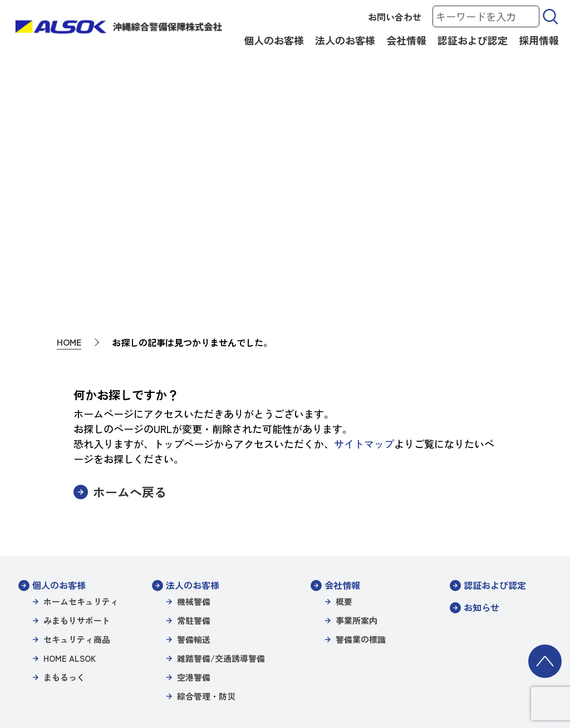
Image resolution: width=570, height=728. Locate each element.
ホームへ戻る (130, 360)
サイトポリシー (122, 654)
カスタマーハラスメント (488, 669)
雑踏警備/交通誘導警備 (221, 527)
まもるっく (64, 546)
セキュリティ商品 (77, 508)
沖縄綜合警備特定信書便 (488, 654)
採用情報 (539, 40)
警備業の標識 (361, 508)
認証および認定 (473, 40)
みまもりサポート (77, 489)
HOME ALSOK (70, 527)
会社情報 (406, 40)
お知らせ (481, 476)
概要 (344, 470)
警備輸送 (194, 508)
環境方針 (289, 669)
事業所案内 (357, 489)
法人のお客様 (345, 40)
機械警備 (194, 470)
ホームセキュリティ (81, 470)
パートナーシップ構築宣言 (220, 669)
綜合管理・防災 (206, 565)
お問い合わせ (395, 17)
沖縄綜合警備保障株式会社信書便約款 (104, 669)
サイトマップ (364, 312)
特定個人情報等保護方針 (343, 654)
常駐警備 (194, 489)
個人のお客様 (274, 40)
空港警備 (194, 546)
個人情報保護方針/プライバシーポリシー (225, 654)
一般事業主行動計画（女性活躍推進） (376, 669)
